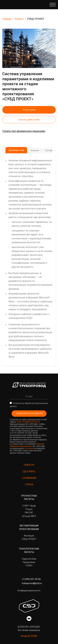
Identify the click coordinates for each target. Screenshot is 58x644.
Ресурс (29, 509)
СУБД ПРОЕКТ (29, 539)
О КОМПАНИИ (29, 478)
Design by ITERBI (29, 636)
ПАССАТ (29, 513)
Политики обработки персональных (27, 445)
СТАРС (29, 566)
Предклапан (29, 562)
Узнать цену (29, 110)
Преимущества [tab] (16, 150)
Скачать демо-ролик (29, 120)
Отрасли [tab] (34, 150)
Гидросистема (29, 559)
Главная (7, 19)
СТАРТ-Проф (29, 506)
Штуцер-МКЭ (29, 516)
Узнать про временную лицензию (24, 131)
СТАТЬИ (29, 485)
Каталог (19, 19)
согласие (29, 448)
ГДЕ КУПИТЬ (29, 472)
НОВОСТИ (29, 465)
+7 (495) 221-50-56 (31, 579)
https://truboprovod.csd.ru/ (28, 422)
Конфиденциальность (29, 591)
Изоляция (29, 536)
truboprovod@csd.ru (32, 583)
